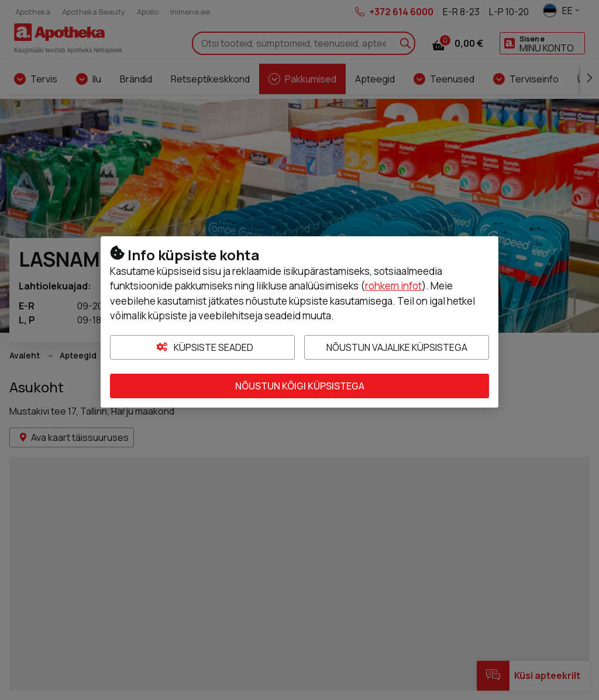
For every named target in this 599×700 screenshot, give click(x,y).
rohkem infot (393, 286)
